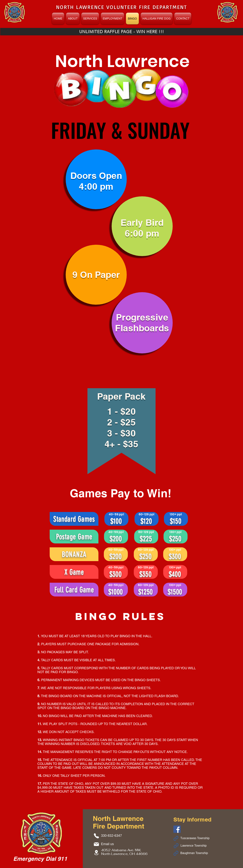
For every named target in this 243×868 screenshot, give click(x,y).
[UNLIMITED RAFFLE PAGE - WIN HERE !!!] (122, 32)
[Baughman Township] (193, 853)
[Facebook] (177, 829)
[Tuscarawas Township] (193, 838)
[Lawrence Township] (193, 846)
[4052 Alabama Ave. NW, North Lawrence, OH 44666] (97, 852)
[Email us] (107, 844)
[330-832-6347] (109, 836)
